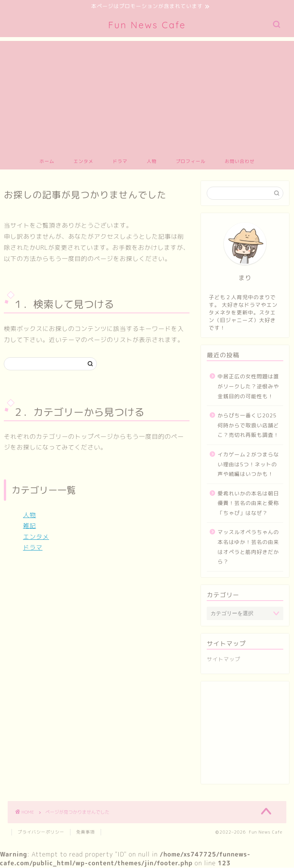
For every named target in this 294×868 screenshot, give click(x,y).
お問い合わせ (240, 162)
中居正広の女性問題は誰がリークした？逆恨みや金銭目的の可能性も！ (248, 387)
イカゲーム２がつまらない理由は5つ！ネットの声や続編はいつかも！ (248, 465)
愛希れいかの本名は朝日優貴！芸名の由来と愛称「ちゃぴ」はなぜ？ (248, 503)
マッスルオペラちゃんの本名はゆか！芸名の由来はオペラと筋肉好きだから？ (248, 547)
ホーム (47, 162)
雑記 (29, 526)
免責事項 (86, 832)
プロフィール (191, 162)
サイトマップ (224, 660)
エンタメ (83, 162)
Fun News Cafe (147, 26)
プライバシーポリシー (41, 832)
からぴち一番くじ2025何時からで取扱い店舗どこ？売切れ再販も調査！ (248, 426)
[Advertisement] (147, 95)
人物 (152, 162)
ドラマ (120, 162)
